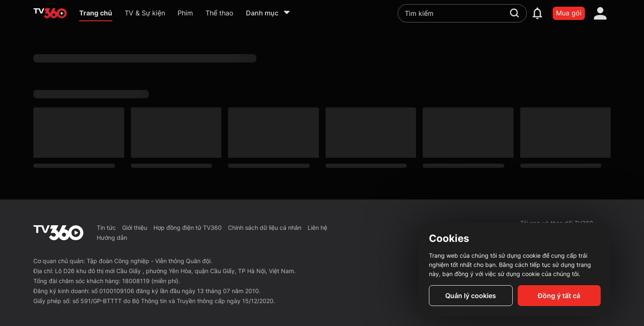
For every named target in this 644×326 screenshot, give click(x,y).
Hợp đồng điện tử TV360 (188, 228)
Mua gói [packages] (569, 13)
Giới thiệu (135, 228)
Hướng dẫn (112, 238)
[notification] (537, 13)
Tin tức (106, 228)
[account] (600, 13)
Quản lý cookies (471, 296)
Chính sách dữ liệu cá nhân (265, 228)
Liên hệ (317, 228)
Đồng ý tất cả (559, 296)
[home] (50, 13)
